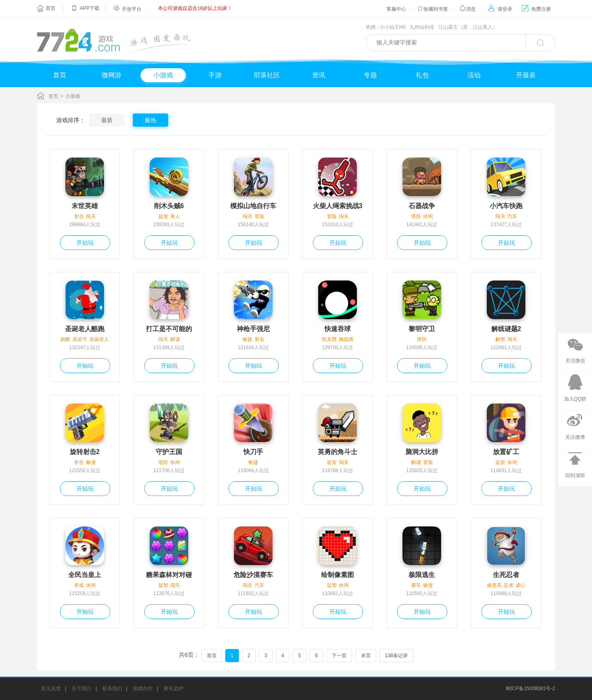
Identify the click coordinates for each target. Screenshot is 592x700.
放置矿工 (506, 452)
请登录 (500, 9)
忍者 (509, 585)
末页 (366, 656)
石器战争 (422, 206)
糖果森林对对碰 (169, 575)
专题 (370, 75)
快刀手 (253, 452)
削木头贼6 (169, 206)
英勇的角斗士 (338, 452)
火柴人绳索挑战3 (338, 206)
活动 (474, 75)
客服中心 (396, 9)
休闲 (428, 216)
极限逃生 (422, 575)
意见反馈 (51, 688)
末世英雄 (85, 206)
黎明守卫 (422, 329)
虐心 (520, 585)
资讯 (319, 75)
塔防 (416, 216)
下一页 (339, 656)
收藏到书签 (432, 9)
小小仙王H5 (392, 27)
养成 (79, 585)
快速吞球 (338, 329)
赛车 (416, 585)
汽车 (512, 216)
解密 (500, 339)
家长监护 (173, 688)
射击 (79, 216)
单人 (175, 216)
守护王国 (169, 452)
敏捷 (247, 339)
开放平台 (132, 9)
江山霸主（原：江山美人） (468, 27)
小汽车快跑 (506, 206)
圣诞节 (80, 339)
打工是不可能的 (169, 329)
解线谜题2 (506, 329)
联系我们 (112, 688)
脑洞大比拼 (422, 452)
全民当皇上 (85, 575)
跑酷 (65, 339)
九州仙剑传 (422, 27)
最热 (150, 120)
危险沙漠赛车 (253, 575)
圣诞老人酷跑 (85, 329)
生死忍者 (506, 575)
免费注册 (536, 9)
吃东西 (329, 339)
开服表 (526, 75)
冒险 (259, 216)
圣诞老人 (99, 339)
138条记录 (396, 656)
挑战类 (346, 339)
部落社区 (267, 75)
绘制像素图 (338, 575)
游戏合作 (143, 688)
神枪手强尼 (253, 329)
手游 (215, 75)
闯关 (91, 216)
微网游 (111, 75)
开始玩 (85, 243)
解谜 (175, 339)
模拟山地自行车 (253, 206)
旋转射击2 (85, 452)
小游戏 (163, 75)
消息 (467, 9)
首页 (51, 8)
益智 (163, 216)
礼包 (422, 75)
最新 (107, 120)
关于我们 (81, 688)
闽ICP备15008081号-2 (530, 688)
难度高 (494, 585)
